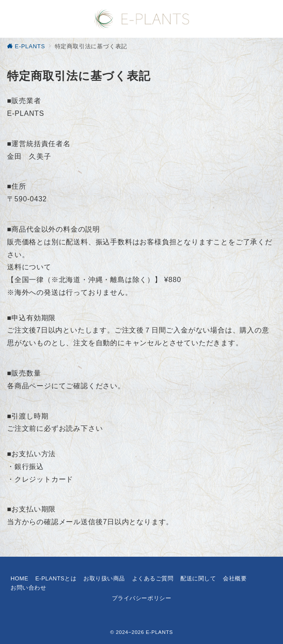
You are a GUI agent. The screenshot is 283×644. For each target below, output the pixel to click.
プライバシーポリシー (141, 598)
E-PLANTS (159, 632)
